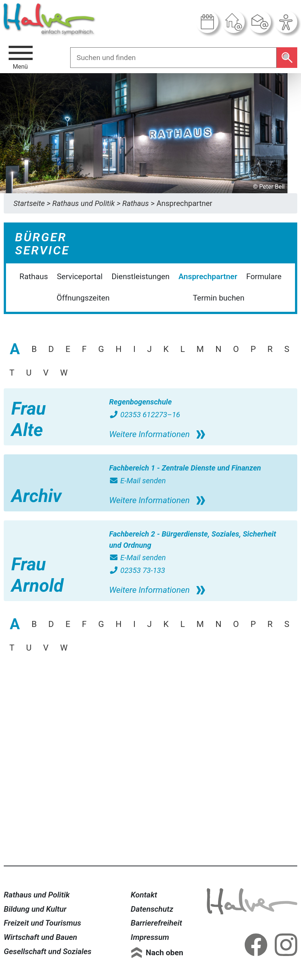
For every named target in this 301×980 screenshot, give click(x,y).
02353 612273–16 (145, 415)
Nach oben (164, 953)
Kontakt (144, 895)
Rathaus (34, 277)
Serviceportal (80, 277)
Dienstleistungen (141, 277)
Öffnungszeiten (83, 298)
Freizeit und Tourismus (42, 923)
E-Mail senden (138, 481)
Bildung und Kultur (35, 909)
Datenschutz (152, 909)
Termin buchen (219, 298)
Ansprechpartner (208, 277)
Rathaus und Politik (37, 895)
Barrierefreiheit (156, 923)
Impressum (150, 937)
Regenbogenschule (141, 402)
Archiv (36, 496)
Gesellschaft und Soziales (48, 951)
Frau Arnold (37, 575)
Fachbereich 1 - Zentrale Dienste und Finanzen (185, 468)
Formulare (264, 277)
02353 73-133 (137, 570)
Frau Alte (29, 419)
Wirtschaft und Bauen (41, 937)
